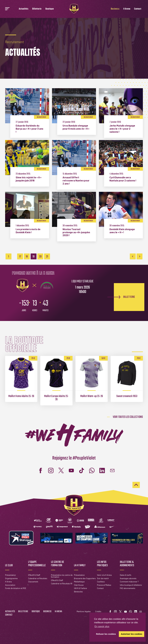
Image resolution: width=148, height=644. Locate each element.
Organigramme (11, 578)
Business (115, 9)
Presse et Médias (104, 585)
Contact (138, 9)
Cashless (101, 582)
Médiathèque (79, 582)
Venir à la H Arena (104, 575)
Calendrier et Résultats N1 (62, 584)
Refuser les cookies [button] (106, 634)
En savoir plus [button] (102, 626)
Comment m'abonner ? (129, 582)
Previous (133, 256)
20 (40, 257)
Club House (79, 585)
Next (140, 256)
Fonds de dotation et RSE (16, 588)
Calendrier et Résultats (38, 578)
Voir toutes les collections (128, 417)
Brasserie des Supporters (85, 578)
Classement (33, 582)
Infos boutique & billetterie (131, 585)
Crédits (98, 611)
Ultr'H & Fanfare (80, 588)
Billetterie (37, 9)
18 (27, 257)
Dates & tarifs (126, 575)
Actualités (24, 9)
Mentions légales (84, 611)
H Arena (127, 9)
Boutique (50, 9)
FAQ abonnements (128, 588)
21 (47, 257)
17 (20, 257)
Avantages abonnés (128, 578)
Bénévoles (78, 592)
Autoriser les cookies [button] (132, 634)
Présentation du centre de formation (62, 576)
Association (10, 585)
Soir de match (103, 578)
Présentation (10, 575)
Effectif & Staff (34, 575)
